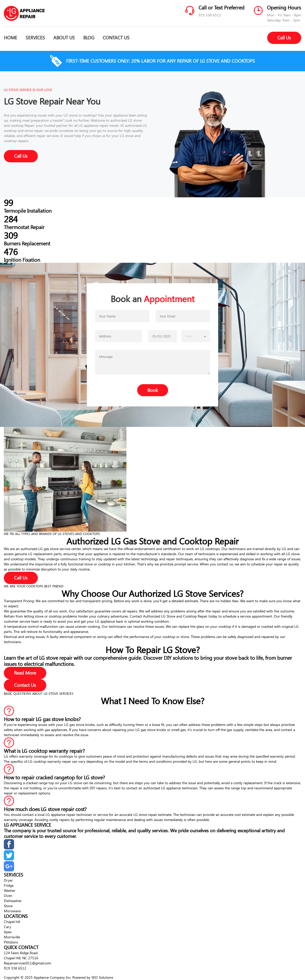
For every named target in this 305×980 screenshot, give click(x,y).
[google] (9, 870)
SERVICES (35, 38)
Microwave (12, 911)
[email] (183, 316)
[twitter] (9, 859)
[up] (4, 973)
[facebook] (9, 848)
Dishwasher (13, 901)
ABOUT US (64, 38)
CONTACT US (116, 38)
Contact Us (25, 685)
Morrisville (12, 937)
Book (153, 390)
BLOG (89, 38)
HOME (10, 38)
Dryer (8, 880)
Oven (8, 896)
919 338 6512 (210, 15)
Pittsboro (11, 942)
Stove (8, 906)
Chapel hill (12, 922)
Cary (8, 927)
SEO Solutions (102, 977)
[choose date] (163, 336)
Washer (10, 890)
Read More (25, 673)
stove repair (34, 130)
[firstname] (122, 316)
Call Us (284, 38)
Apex (8, 932)
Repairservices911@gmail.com (27, 963)
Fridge (9, 885)
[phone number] (119, 336)
